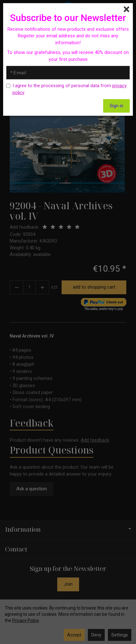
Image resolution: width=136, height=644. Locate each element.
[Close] (126, 9)
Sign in (116, 106)
